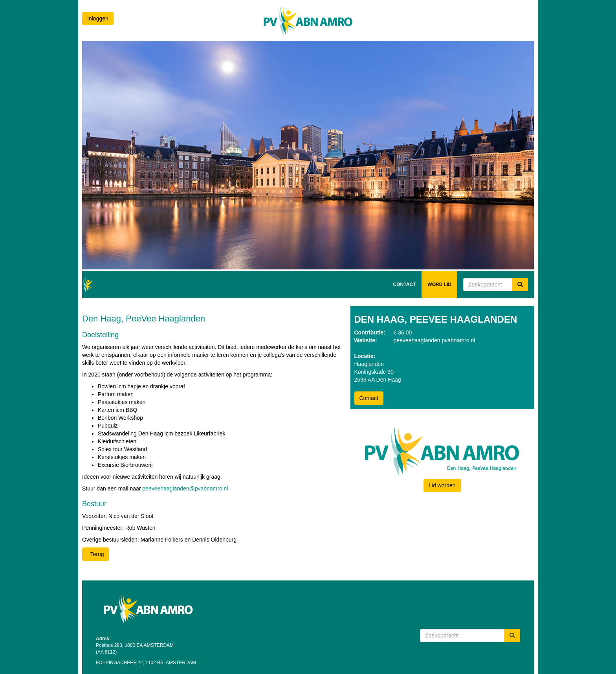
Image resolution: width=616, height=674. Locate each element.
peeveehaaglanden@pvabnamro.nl (185, 489)
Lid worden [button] (442, 485)
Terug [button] (96, 554)
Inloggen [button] (98, 18)
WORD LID (439, 285)
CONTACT (405, 285)
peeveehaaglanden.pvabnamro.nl (434, 340)
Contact (369, 398)
